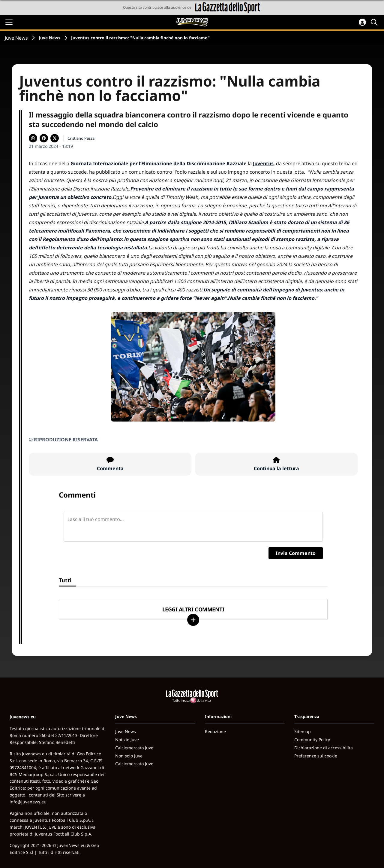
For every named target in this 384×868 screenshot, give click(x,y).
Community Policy (312, 740)
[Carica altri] (193, 620)
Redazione (215, 731)
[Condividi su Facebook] (44, 138)
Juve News (16, 38)
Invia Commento (296, 553)
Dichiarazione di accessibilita (324, 748)
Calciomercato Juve (134, 748)
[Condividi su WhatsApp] (33, 138)
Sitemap (303, 731)
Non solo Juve (129, 756)
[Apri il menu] (9, 22)
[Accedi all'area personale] (362, 22)
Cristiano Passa (81, 138)
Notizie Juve (127, 740)
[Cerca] (375, 22)
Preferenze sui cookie (316, 756)
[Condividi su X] (55, 138)
